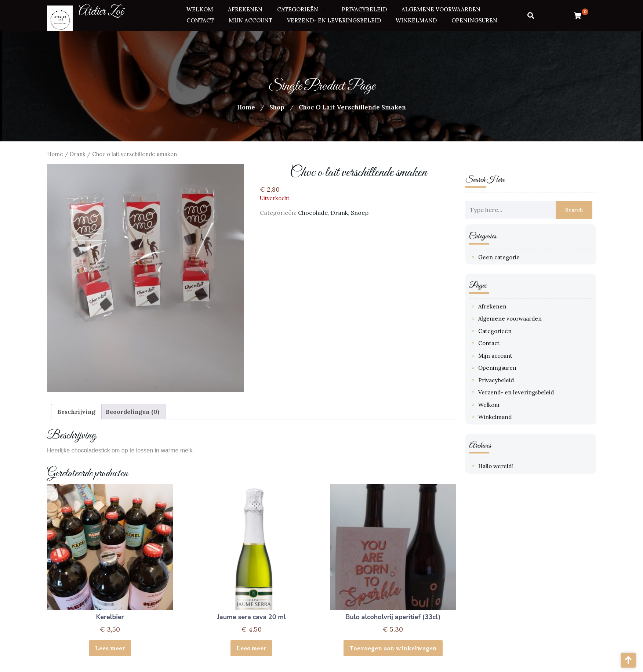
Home (246, 107)
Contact (200, 19)
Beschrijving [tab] (76, 412)
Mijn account (250, 19)
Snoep (360, 213)
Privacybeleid (364, 9)
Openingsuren (474, 19)
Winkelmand (416, 19)
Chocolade (313, 213)
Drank (78, 154)
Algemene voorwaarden (441, 9)
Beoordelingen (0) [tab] (132, 412)
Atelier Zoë (101, 11)
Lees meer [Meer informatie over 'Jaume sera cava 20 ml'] (251, 648)
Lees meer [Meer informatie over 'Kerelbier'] (110, 648)
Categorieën (298, 9)
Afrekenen (245, 9)
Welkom (200, 9)
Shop (277, 107)
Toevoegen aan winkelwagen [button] (393, 648)
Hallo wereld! (496, 463)
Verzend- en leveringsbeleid (334, 19)
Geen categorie (500, 258)
